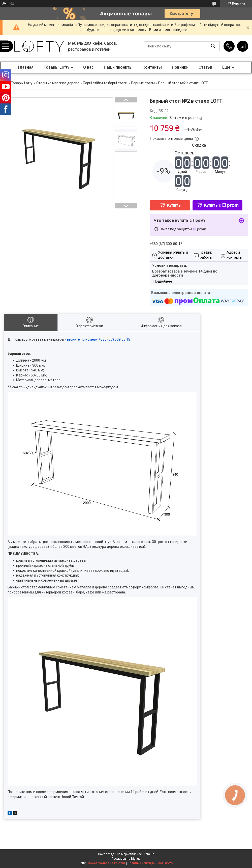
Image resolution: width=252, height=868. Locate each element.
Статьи (205, 67)
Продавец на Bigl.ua (126, 859)
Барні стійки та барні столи (105, 83)
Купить (174, 205)
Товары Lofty (56, 67)
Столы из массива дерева (58, 83)
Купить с (221, 205)
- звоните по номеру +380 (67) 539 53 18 (98, 339)
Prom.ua (148, 854)
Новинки (180, 67)
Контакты (152, 67)
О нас (88, 67)
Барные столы (143, 83)
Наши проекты (118, 67)
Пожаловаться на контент (107, 863)
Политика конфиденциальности (150, 863)
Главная (26, 67)
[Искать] (213, 46)
